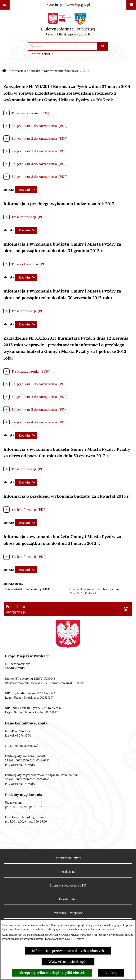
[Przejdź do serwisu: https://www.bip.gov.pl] (68, 5)
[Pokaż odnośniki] (5, 5)
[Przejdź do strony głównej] (68, 26)
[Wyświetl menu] (131, 5)
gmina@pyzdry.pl (27, 746)
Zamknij (111, 973)
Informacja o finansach (24, 71)
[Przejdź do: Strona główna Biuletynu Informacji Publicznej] (4, 71)
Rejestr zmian (68, 899)
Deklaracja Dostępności (68, 913)
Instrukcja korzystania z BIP (68, 885)
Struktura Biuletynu (68, 858)
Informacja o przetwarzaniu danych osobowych (68, 951)
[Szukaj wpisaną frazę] (103, 46)
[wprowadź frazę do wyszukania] (63, 46)
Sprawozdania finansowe (61, 71)
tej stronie (8, 929)
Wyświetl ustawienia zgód (68, 962)
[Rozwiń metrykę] (26, 190)
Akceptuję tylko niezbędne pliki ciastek (52, 973)
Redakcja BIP (68, 872)
